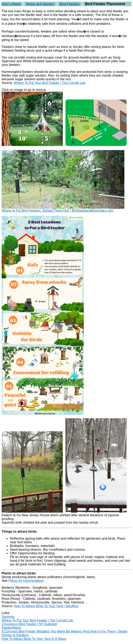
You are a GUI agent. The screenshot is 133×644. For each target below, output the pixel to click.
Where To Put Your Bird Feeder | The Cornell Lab (50, 83)
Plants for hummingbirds (26, 581)
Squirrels (8, 617)
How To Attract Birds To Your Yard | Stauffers (46, 606)
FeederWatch (11, 628)
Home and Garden (40, 4)
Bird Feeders (70, 4)
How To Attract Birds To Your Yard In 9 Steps (34, 639)
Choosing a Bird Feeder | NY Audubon (30, 624)
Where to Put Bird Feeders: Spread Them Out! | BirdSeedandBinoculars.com (58, 211)
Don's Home (11, 4)
